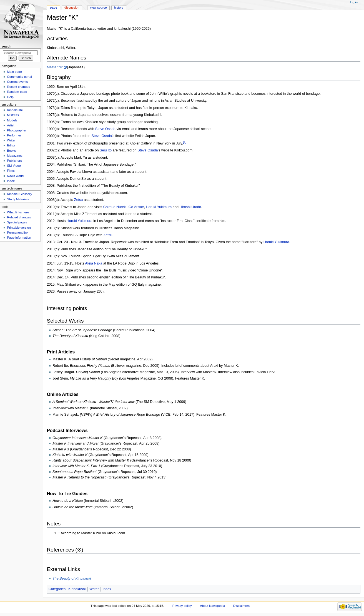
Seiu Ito (106, 150)
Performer (14, 135)
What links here (18, 212)
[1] (185, 142)
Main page (14, 72)
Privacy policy (182, 606)
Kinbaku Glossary (19, 194)
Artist (11, 125)
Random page (17, 92)
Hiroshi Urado (190, 207)
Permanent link (17, 233)
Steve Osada (105, 129)
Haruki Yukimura (159, 207)
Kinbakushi (77, 589)
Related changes (19, 217)
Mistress (13, 115)
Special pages (17, 222)
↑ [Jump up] (59, 533)
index (11, 181)
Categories (57, 589)
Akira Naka (94, 263)
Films (11, 171)
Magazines (15, 156)
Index (107, 589)
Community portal (19, 77)
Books (11, 151)
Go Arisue (136, 207)
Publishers (14, 161)
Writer (94, 589)
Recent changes (18, 87)
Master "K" (55, 67)
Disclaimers (241, 606)
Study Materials (18, 199)
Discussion (72, 8)
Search (7, 46)
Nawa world (15, 176)
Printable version (19, 228)
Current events (17, 82)
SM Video (14, 166)
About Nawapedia (212, 606)
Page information (19, 238)
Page (53, 8)
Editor (11, 145)
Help (10, 97)
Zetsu (79, 200)
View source (98, 8)
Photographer (17, 130)
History (119, 8)
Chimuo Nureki (115, 207)
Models (12, 120)
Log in (354, 2)
